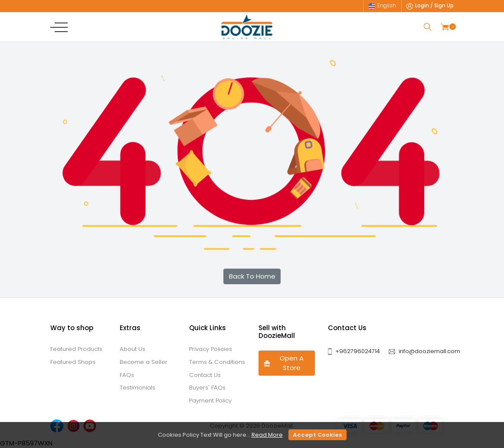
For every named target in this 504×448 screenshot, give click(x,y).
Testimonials (137, 388)
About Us (133, 349)
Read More (267, 435)
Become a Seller (144, 362)
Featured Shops (73, 362)
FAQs (127, 375)
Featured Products (76, 349)
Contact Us (205, 375)
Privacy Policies (211, 349)
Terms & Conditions (217, 362)
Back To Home (252, 276)
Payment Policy (210, 401)
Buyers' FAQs (207, 388)
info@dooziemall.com (429, 351)
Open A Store (283, 363)
